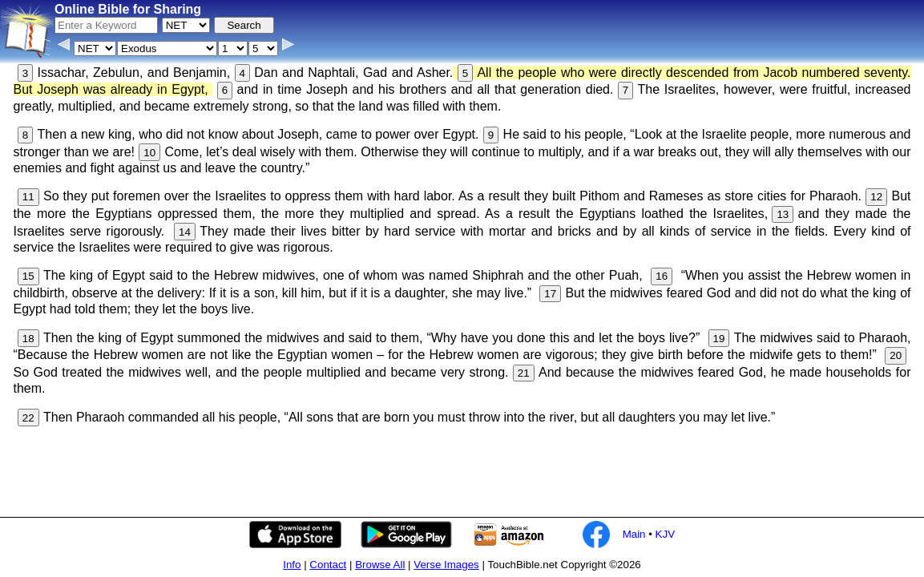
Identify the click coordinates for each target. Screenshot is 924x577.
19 (719, 339)
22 (28, 418)
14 (185, 232)
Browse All (380, 565)
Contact (328, 565)
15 (28, 276)
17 (550, 294)
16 (662, 276)
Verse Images (446, 565)
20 (896, 355)
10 (149, 153)
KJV (665, 534)
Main (634, 534)
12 (876, 197)
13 (783, 214)
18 (28, 339)
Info (292, 565)
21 (524, 373)
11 (28, 197)
